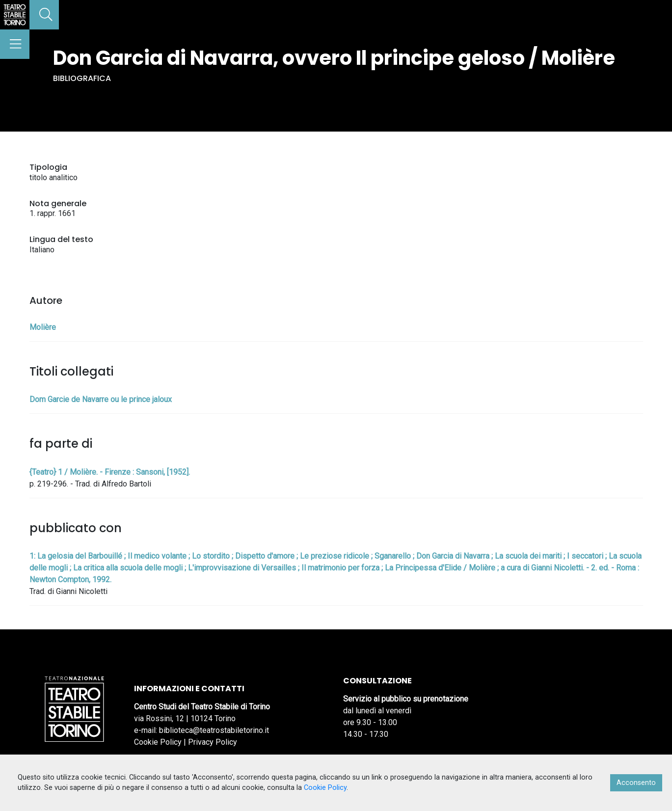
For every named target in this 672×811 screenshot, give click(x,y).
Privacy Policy (213, 742)
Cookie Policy (158, 742)
